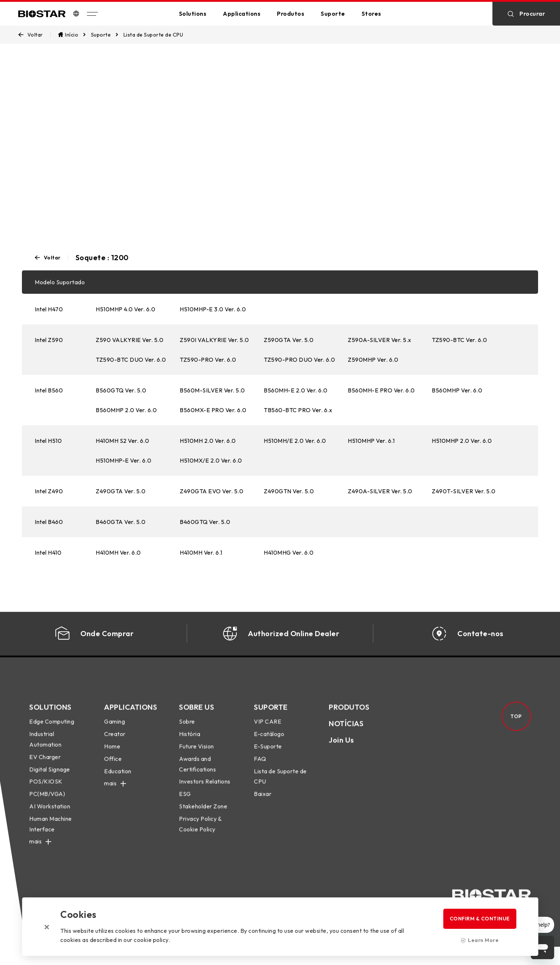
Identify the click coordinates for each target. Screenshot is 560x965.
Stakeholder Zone (203, 812)
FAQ (260, 765)
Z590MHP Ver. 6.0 (373, 360)
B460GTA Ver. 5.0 (121, 522)
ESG (185, 800)
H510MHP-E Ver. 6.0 (123, 460)
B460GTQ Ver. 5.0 (205, 522)
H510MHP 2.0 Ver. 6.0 (462, 441)
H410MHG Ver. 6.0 (289, 552)
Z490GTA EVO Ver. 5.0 (212, 491)
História (190, 740)
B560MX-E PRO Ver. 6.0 (213, 410)
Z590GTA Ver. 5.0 (289, 340)
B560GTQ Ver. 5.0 (121, 390)
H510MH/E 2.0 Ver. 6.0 (295, 441)
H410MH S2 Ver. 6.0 (122, 441)
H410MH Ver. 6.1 (201, 552)
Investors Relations (205, 787)
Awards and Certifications (197, 770)
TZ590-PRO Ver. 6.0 (208, 360)
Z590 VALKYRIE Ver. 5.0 (129, 340)
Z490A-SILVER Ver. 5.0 (380, 491)
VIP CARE (268, 727)
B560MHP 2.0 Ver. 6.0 (126, 410)
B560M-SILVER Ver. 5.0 (212, 390)
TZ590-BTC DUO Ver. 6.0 (131, 360)
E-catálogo (269, 740)
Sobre (187, 727)
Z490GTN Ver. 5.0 (289, 491)
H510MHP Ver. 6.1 (371, 441)
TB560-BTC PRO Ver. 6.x (298, 410)
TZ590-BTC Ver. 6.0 (459, 340)
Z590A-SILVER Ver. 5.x (380, 340)
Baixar (263, 800)
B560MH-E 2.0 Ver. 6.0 (296, 390)
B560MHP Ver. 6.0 (457, 390)
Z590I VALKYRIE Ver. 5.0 (214, 340)
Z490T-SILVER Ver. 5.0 (464, 491)
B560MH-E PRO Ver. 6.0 (381, 390)
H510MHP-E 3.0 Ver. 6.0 (213, 309)
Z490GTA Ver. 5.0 (121, 491)
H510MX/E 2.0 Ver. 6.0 (211, 460)
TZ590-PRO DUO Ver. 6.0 (299, 360)
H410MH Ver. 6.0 (118, 552)
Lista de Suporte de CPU (280, 782)
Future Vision (197, 752)
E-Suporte (268, 752)
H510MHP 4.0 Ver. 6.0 (125, 309)
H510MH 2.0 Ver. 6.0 (208, 441)
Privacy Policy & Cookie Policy (200, 830)
